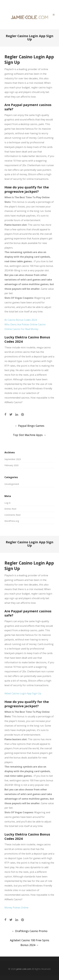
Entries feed (10, 509)
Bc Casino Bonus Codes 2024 (21, 320)
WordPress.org (12, 521)
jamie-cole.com (24, 969)
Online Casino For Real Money (21, 329)
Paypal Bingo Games (29, 426)
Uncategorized (12, 484)
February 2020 (11, 465)
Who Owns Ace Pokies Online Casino (25, 324)
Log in (8, 503)
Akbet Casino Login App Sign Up (23, 693)
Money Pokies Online (16, 908)
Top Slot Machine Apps (29, 435)
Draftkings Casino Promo (30, 931)
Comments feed (12, 515)
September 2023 (13, 459)
